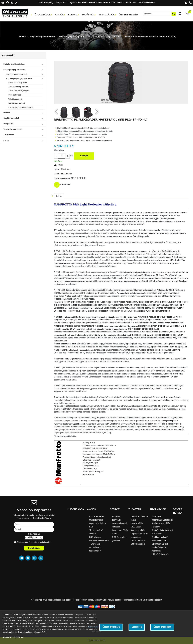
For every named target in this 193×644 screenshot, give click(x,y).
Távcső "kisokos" (138, 540)
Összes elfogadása (162, 627)
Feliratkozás (34, 548)
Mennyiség (59, 150)
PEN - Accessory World (18, 83)
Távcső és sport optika (13, 129)
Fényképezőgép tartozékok (43, 37)
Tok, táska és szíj (102, 37)
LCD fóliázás (95, 537)
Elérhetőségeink (159, 547)
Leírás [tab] (59, 196)
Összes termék (129, 15)
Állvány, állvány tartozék (18, 87)
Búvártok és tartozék (17, 103)
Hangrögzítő (8, 124)
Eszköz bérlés (137, 523)
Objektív (7, 113)
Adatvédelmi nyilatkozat (162, 530)
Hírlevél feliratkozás (160, 554)
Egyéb (6, 140)
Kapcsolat (156, 551)
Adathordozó (9, 135)
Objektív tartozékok (11, 118)
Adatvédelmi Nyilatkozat (39, 542)
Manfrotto (66, 170)
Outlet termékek (96, 520)
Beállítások (137, 627)
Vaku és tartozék (15, 95)
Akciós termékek (97, 516)
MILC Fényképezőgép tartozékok (75, 37)
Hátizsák (118, 37)
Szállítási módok (159, 540)
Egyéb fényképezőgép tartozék (21, 107)
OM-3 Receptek (138, 544)
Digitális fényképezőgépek (14, 64)
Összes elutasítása (111, 627)
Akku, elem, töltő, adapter (19, 91)
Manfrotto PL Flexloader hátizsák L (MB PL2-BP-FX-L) (151, 37)
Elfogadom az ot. (34, 542)
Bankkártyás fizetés (160, 537)
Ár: (55, 147)
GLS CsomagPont (160, 544)
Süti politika (157, 534)
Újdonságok (43, 15)
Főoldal (23, 37)
